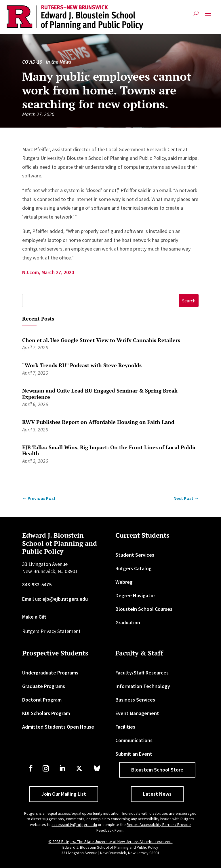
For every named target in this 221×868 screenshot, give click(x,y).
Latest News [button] (157, 794)
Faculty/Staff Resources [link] (142, 673)
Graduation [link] (128, 622)
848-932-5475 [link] (37, 584)
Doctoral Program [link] (42, 700)
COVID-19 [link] (32, 62)
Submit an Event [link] (134, 754)
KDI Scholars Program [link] (46, 713)
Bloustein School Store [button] (157, 770)
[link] (75, 18)
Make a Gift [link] (34, 617)
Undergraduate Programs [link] (50, 673)
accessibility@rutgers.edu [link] (74, 825)
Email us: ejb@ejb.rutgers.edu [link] (55, 599)
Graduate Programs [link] (44, 686)
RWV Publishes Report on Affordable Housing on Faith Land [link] (98, 422)
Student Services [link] (135, 555)
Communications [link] (134, 740)
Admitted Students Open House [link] (58, 727)
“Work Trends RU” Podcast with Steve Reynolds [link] (82, 365)
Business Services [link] (135, 700)
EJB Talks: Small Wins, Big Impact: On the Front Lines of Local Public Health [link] (109, 450)
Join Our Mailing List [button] (64, 794)
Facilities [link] (125, 727)
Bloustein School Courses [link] (144, 609)
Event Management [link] (137, 713)
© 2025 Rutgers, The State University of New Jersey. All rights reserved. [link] (110, 842)
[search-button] (196, 15)
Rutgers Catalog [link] (134, 568)
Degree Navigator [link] (135, 595)
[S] (101, 301)
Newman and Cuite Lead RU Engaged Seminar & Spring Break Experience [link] (100, 394)
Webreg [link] (124, 582)
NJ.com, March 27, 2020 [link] (48, 272)
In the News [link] (58, 62)
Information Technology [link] (143, 686)
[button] (208, 18)
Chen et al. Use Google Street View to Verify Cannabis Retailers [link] (101, 340)
